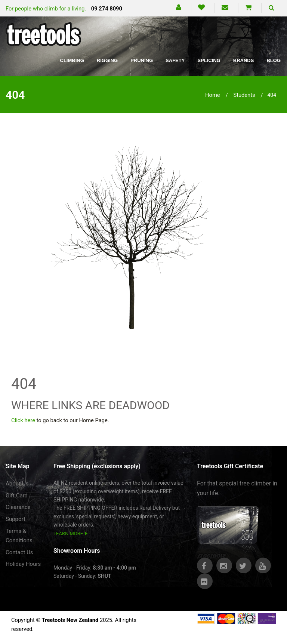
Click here (23, 420)
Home (213, 95)
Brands (244, 60)
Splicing (209, 60)
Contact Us (19, 552)
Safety (175, 60)
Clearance (18, 507)
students (244, 95)
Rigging (107, 60)
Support (16, 519)
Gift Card (17, 496)
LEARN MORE (68, 533)
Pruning (142, 60)
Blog (274, 60)
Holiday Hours (23, 564)
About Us (17, 484)
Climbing (72, 60)
